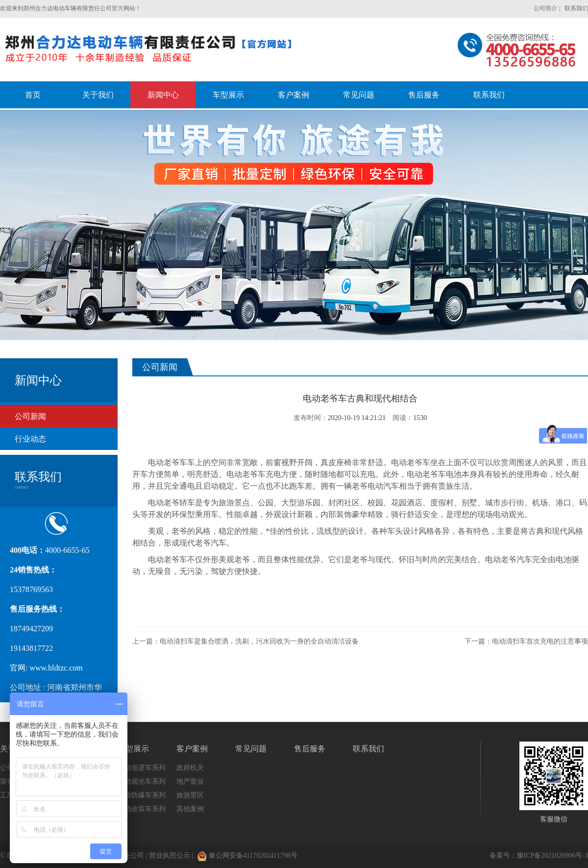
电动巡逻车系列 (142, 768)
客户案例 (192, 749)
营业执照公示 (170, 856)
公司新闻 (30, 416)
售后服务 (310, 749)
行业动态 (30, 439)
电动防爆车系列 (142, 795)
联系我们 (576, 8)
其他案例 (190, 809)
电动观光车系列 (142, 781)
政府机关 (190, 768)
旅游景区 (190, 795)
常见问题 (251, 749)
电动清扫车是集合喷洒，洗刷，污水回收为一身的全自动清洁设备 (259, 641)
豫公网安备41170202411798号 (247, 856)
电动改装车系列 (142, 809)
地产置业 (190, 781)
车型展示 (133, 749)
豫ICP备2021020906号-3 (552, 856)
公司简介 (545, 8)
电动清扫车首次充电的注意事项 (540, 641)
